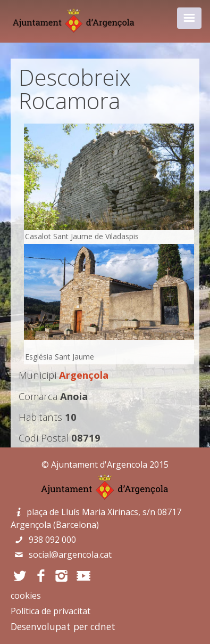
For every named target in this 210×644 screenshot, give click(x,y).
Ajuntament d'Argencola (99, 464)
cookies (26, 596)
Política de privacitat (51, 611)
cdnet (103, 626)
